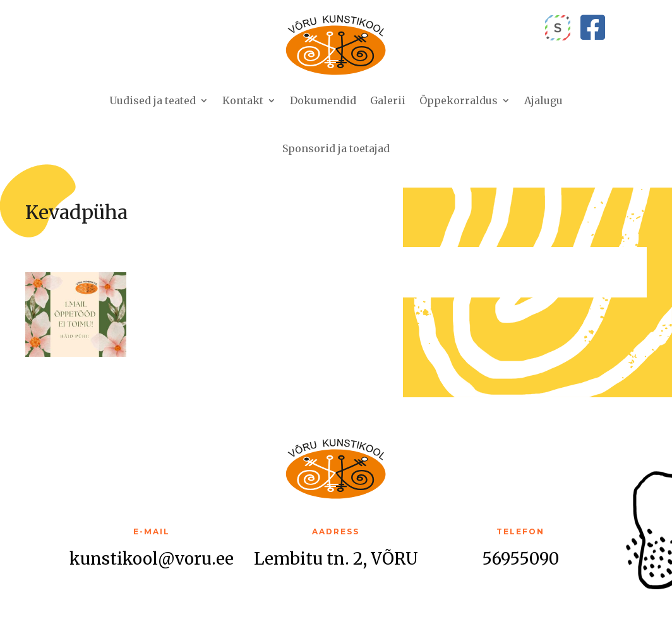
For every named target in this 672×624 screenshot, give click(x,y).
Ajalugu (543, 100)
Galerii (388, 100)
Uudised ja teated (153, 100)
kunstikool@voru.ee (152, 559)
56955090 (520, 559)
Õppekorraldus (459, 100)
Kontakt (243, 100)
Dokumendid (323, 100)
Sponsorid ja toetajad (336, 148)
